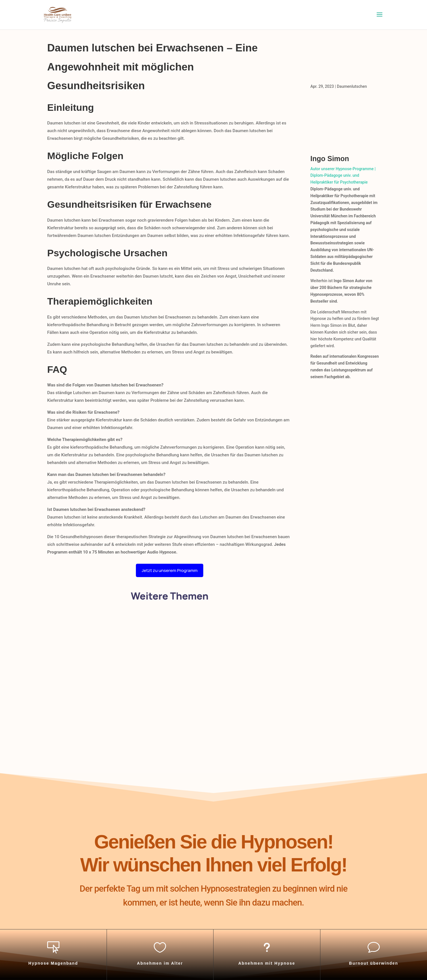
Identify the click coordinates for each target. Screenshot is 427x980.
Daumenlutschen (352, 86)
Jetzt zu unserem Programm (170, 570)
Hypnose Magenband (53, 963)
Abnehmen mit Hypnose (267, 963)
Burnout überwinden (374, 963)
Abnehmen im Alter (160, 963)
